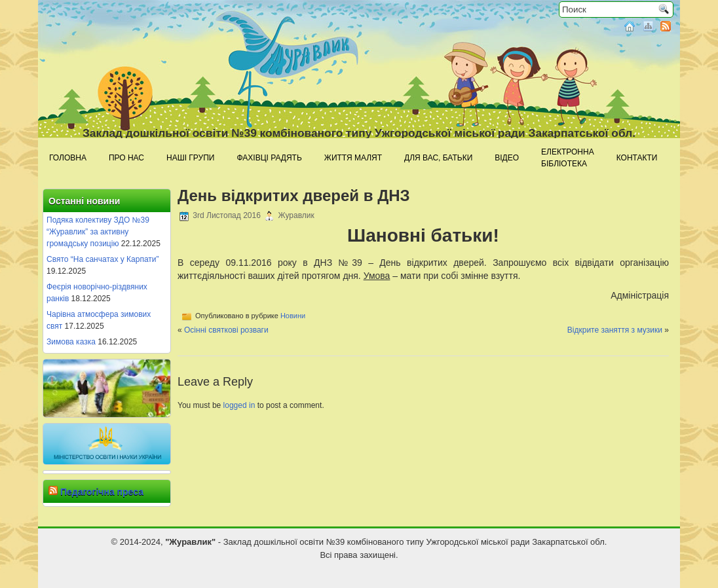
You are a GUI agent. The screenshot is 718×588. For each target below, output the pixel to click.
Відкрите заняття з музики (615, 330)
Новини (293, 316)
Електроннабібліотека (568, 158)
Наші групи (190, 158)
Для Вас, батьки (438, 158)
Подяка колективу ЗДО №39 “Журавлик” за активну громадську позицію (98, 232)
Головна (68, 158)
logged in (239, 405)
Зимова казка (71, 342)
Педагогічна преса (102, 492)
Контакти (637, 158)
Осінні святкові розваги (226, 330)
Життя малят (353, 158)
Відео (507, 158)
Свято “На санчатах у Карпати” (103, 259)
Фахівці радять (269, 158)
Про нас (126, 158)
